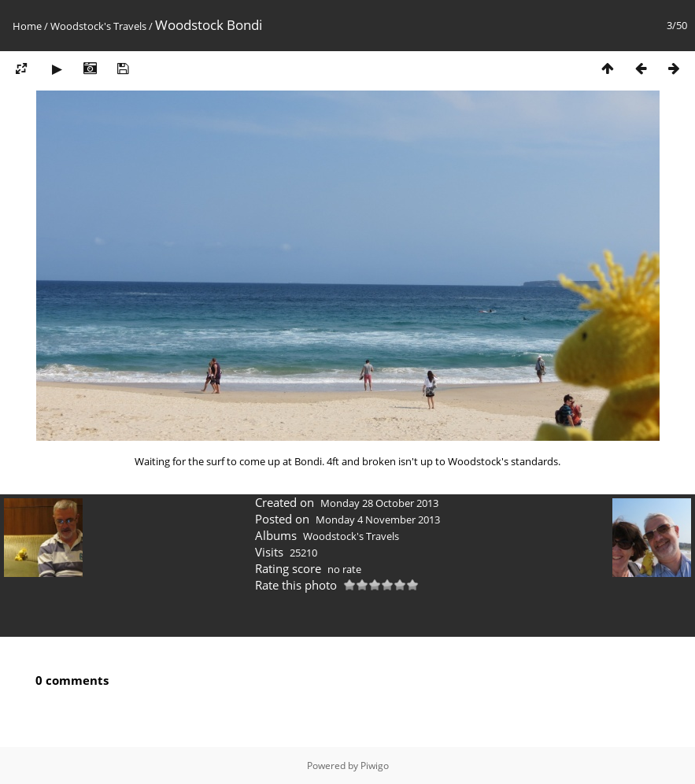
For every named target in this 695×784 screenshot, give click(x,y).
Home (27, 26)
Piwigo (375, 766)
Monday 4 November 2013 (378, 520)
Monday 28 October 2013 (379, 503)
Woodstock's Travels (98, 26)
